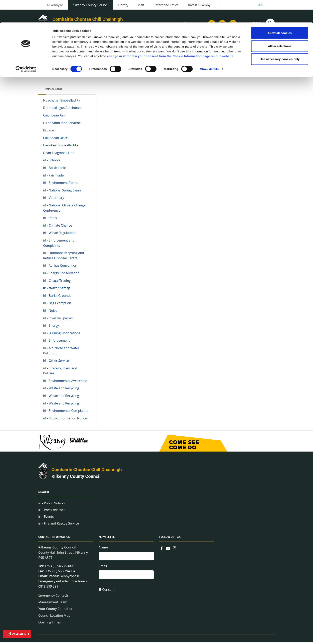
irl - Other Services (57, 362)
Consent (108, 592)
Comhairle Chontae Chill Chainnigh (87, 471)
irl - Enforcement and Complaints (59, 245)
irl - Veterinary (54, 199)
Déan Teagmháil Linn (59, 154)
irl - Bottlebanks (55, 169)
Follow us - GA (170, 539)
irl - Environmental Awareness (65, 382)
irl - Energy (51, 327)
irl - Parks (50, 220)
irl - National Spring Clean (62, 192)
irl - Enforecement (56, 342)
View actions (228, 72)
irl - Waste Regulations (60, 235)
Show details (209, 47)
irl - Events (46, 518)
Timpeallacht (53, 91)
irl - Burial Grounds (57, 297)
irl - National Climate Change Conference (64, 209)
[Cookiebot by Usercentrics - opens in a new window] (26, 47)
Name (103, 549)
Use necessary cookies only (280, 37)
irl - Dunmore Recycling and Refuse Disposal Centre (64, 257)
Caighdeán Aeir (54, 117)
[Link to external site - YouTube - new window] (168, 549)
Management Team (53, 604)
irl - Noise (50, 312)
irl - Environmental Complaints (66, 412)
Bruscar (49, 132)
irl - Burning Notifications (62, 335)
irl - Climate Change (58, 227)
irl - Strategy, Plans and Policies (60, 372)
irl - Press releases (52, 512)
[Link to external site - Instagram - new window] (174, 549)
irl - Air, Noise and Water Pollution (61, 352)
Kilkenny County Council (76, 478)
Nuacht (44, 494)
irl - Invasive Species (58, 320)
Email (103, 568)
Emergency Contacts (53, 597)
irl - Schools (52, 162)
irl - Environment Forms (61, 184)
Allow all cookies (280, 10)
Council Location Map (54, 617)
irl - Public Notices (52, 505)
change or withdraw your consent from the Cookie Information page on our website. (171, 34)
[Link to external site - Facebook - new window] (162, 549)
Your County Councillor (55, 610)
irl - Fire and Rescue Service (59, 525)
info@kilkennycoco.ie (64, 578)
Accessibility (17, 634)
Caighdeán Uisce (55, 139)
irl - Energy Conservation (61, 275)
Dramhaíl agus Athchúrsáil (63, 109)
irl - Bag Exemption (57, 305)
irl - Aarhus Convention (60, 267)
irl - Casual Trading (57, 282)
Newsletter (108, 539)
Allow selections (280, 24)
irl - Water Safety (56, 290)
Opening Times (50, 624)
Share (206, 72)
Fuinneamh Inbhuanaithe (62, 124)
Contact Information (54, 539)
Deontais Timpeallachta (61, 147)
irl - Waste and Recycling (61, 390)
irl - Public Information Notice (65, 420)
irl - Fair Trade (53, 177)
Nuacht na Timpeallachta (62, 102)
